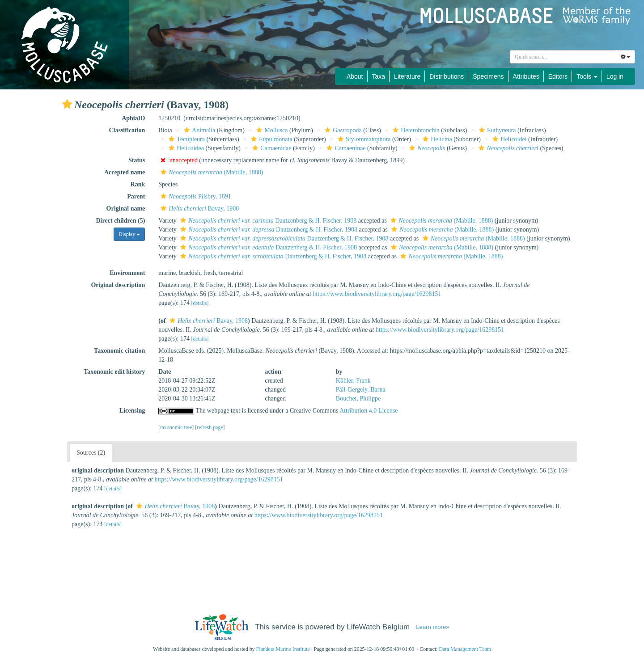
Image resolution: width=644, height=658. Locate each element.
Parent (136, 196)
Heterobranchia (415, 130)
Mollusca (271, 130)
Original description (118, 285)
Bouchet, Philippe (358, 399)
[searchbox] (564, 57)
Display (129, 234)
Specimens (488, 76)
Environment (127, 273)
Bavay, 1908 (199, 209)
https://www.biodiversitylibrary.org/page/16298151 (377, 294)
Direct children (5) (120, 221)
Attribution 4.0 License (369, 411)
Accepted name (125, 172)
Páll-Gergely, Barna (361, 390)
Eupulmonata (271, 139)
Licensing (132, 411)
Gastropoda (342, 130)
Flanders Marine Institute (283, 649)
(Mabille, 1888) (211, 172)
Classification (127, 130)
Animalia (198, 130)
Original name (126, 209)
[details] (200, 303)
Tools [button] (587, 76)
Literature (407, 76)
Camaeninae (345, 148)
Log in (615, 76)
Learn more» (432, 627)
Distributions (447, 76)
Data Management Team (465, 649)
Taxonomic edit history (114, 372)
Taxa (379, 76)
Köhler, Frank (353, 381)
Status (137, 160)
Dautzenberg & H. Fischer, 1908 (267, 221)
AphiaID (133, 118)
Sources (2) (91, 453)
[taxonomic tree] (176, 427)
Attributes (526, 76)
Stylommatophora (363, 139)
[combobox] (563, 57)
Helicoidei (508, 139)
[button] (67, 104)
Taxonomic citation (119, 351)
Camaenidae (271, 148)
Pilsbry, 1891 (195, 196)
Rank (138, 184)
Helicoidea (185, 148)
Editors (558, 76)
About (355, 76)
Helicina (436, 139)
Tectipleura (186, 139)
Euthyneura (496, 130)
